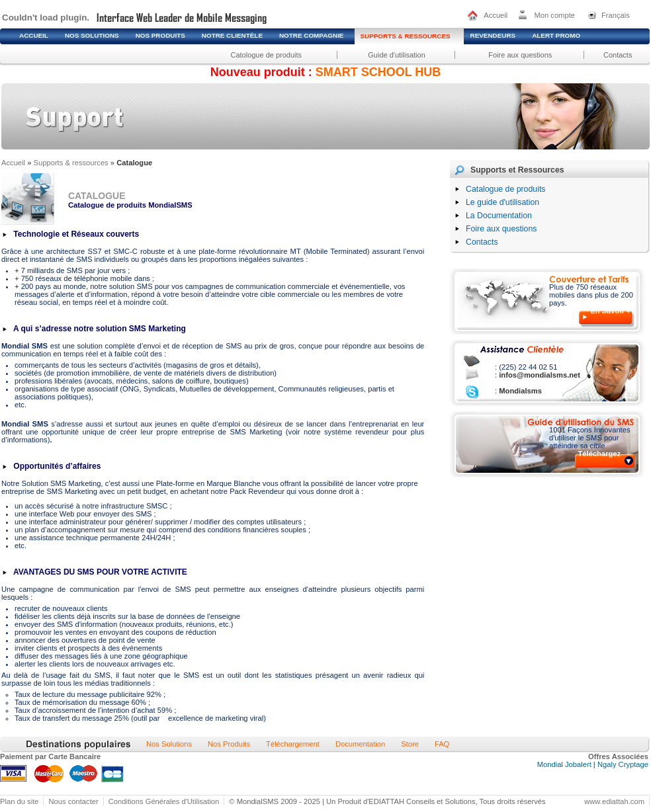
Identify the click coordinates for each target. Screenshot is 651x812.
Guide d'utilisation (397, 55)
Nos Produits (229, 744)
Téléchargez (600, 454)
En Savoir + (610, 311)
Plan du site (19, 801)
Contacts (618, 55)
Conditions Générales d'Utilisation (164, 801)
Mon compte (554, 15)
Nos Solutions (169, 744)
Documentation (360, 744)
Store (410, 744)
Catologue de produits (266, 55)
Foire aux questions (520, 55)
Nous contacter (73, 801)
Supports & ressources (71, 163)
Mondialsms (519, 391)
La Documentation (499, 216)
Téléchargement (293, 744)
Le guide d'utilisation (502, 202)
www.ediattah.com (614, 801)
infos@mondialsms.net (539, 375)
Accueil (496, 15)
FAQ (442, 744)
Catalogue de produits (505, 189)
